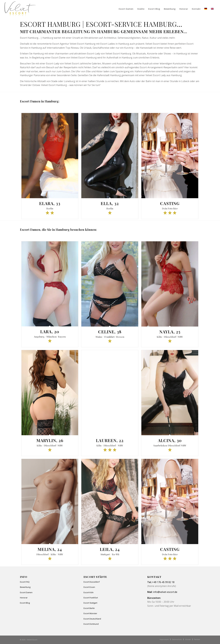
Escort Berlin (89, 608)
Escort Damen (26, 592)
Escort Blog (25, 603)
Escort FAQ (25, 582)
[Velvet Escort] (20, 9)
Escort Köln (89, 592)
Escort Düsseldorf (92, 582)
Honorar (24, 598)
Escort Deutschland (92, 619)
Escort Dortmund (91, 624)
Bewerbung (25, 587)
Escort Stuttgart (90, 603)
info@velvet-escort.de (165, 592)
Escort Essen (89, 587)
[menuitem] (126, 9)
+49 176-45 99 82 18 (163, 582)
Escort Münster (90, 613)
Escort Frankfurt (91, 598)
